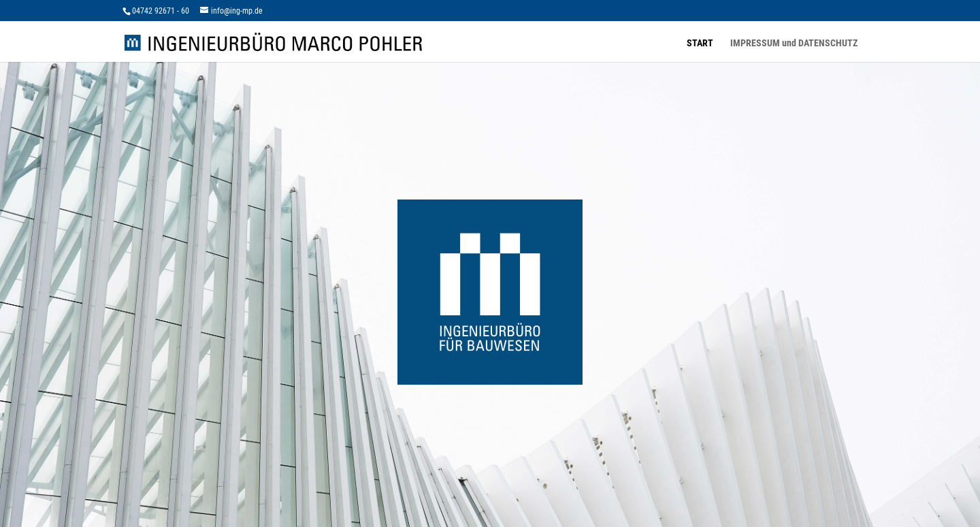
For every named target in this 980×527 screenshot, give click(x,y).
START (700, 43)
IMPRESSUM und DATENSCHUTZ (794, 43)
